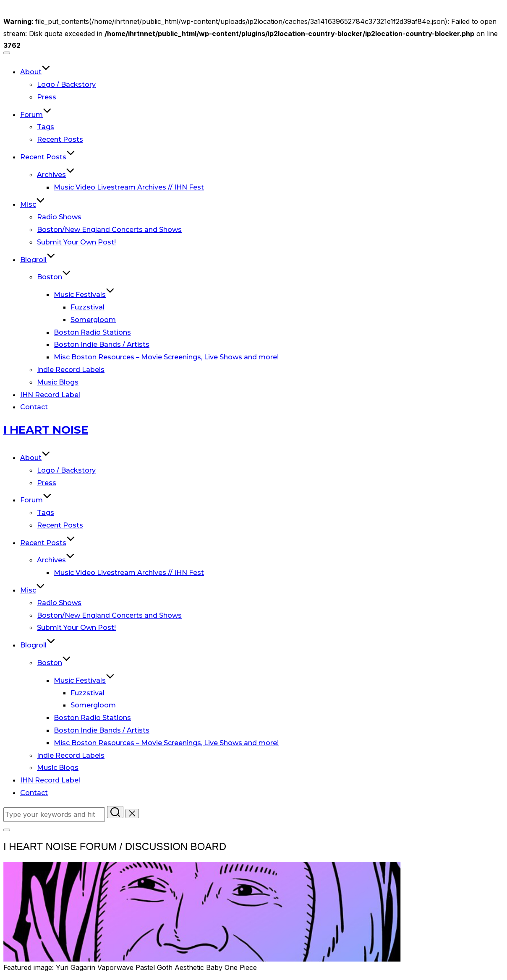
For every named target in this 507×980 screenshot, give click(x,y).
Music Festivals (84, 295)
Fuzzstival (88, 307)
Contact (34, 407)
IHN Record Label (50, 395)
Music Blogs (58, 382)
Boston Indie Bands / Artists (102, 344)
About (35, 72)
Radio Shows (59, 217)
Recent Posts (60, 139)
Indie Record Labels (71, 370)
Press (47, 97)
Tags (46, 127)
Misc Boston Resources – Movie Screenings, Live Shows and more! (166, 357)
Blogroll (38, 260)
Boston (54, 277)
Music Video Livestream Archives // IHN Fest (129, 187)
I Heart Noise (46, 430)
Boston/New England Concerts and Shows (109, 230)
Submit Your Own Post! (76, 242)
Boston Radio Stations (92, 332)
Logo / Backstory (66, 84)
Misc (33, 204)
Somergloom (93, 320)
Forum (36, 115)
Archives (56, 175)
